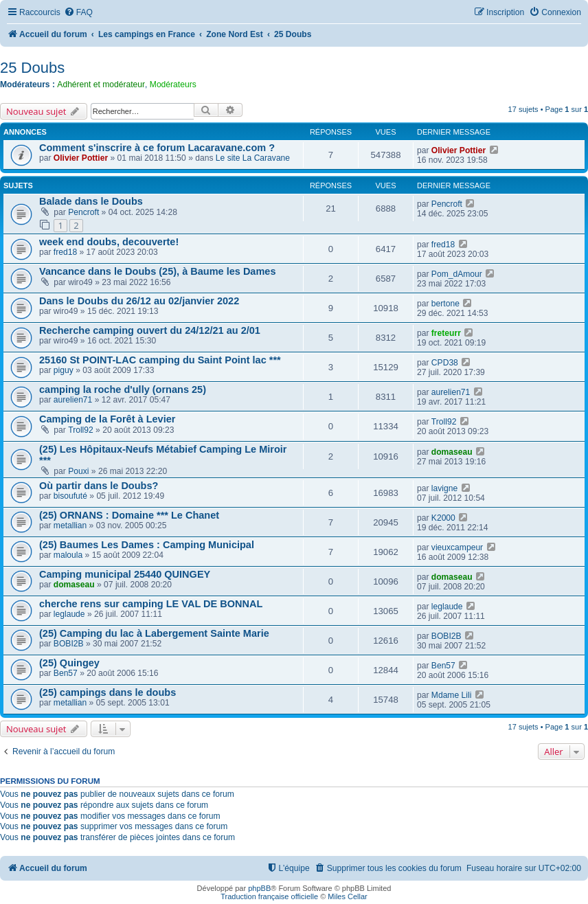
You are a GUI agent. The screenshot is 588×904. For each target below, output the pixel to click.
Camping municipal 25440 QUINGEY (125, 574)
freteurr (446, 333)
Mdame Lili (451, 695)
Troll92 (81, 430)
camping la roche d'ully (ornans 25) (123, 389)
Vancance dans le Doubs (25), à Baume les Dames (158, 271)
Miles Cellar (347, 896)
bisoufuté (70, 496)
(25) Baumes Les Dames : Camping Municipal (147, 545)
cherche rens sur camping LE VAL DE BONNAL (151, 604)
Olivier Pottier (81, 158)
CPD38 (445, 363)
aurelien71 (73, 400)
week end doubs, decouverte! (109, 242)
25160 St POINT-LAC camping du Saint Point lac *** (160, 360)
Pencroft (83, 212)
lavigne (444, 488)
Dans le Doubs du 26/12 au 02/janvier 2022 (139, 301)
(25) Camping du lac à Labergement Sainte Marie (154, 633)
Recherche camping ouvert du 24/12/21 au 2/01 (150, 330)
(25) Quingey (69, 663)
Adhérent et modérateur (101, 84)
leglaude (69, 614)
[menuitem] (78, 13)
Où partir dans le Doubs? (99, 486)
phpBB (259, 888)
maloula (68, 555)
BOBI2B (69, 644)
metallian (70, 526)
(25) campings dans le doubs (108, 692)
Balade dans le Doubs (91, 201)
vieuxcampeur (457, 547)
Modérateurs (173, 84)
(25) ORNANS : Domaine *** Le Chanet (129, 515)
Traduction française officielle (269, 896)
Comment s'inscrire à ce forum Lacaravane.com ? (157, 148)
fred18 (65, 252)
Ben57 (66, 673)
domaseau (452, 452)
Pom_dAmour (457, 274)
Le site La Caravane (253, 158)
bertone (445, 304)
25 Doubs (32, 68)
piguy (64, 370)
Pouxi (78, 471)
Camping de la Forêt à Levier (107, 419)
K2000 (443, 518)
